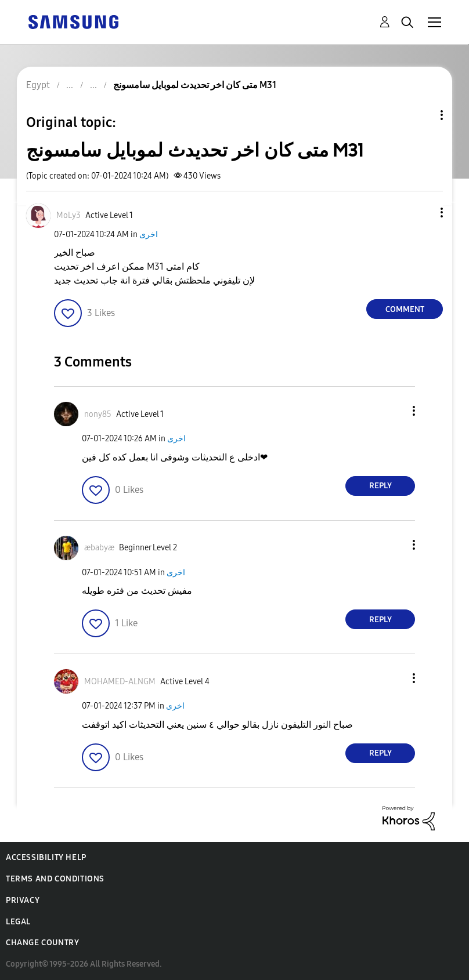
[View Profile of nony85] (98, 414)
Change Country (42, 943)
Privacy (23, 900)
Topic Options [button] (422, 115)
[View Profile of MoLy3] (68, 215)
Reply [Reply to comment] (380, 486)
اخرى (149, 235)
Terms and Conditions (55, 879)
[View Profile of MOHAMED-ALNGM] (120, 682)
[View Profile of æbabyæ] (99, 548)
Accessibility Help (46, 857)
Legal (18, 922)
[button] (423, 213)
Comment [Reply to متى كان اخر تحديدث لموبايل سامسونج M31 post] (405, 309)
